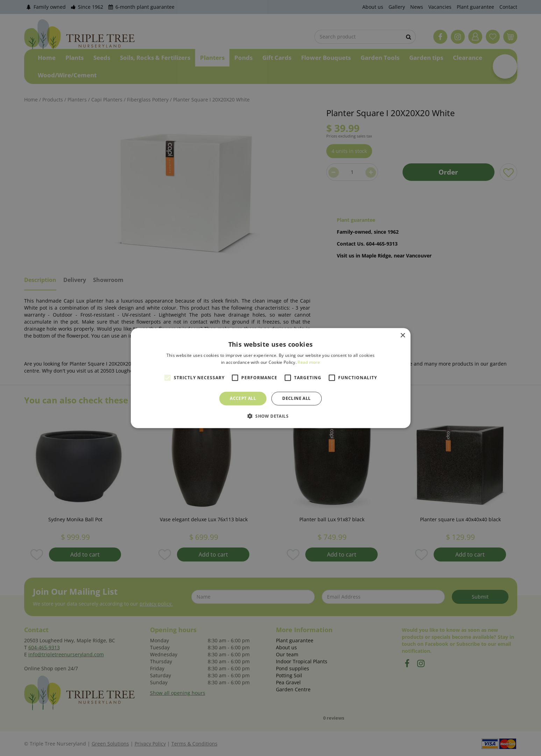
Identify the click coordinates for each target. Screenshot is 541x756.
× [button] (403, 335)
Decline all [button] (296, 398)
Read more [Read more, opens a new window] (309, 362)
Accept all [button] (243, 398)
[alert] (270, 378)
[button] (270, 416)
